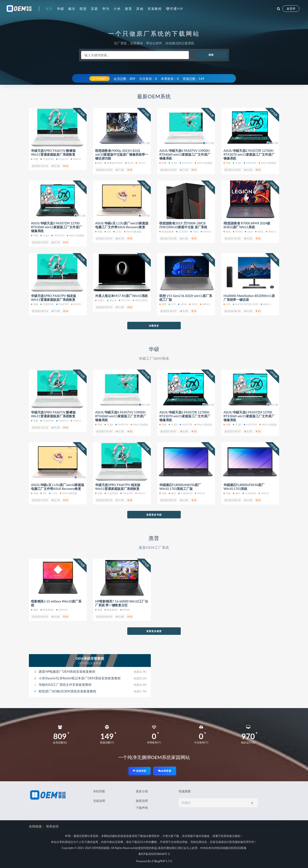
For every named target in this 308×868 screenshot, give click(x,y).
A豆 (108, 232)
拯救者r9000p (114, 163)
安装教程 (155, 9)
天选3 (237, 163)
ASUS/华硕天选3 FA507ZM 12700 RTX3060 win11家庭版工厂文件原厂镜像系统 (56, 227)
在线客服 (165, 771)
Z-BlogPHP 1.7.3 (162, 861)
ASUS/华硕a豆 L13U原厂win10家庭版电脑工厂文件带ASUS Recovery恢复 (122, 225)
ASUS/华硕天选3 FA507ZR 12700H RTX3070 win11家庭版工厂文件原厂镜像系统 (249, 154)
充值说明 (99, 801)
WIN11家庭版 (204, 163)
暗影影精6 (47, 610)
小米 (117, 9)
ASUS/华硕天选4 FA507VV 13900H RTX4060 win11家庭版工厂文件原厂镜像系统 (185, 154)
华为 (106, 9)
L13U (117, 232)
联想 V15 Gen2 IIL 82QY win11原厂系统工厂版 (186, 298)
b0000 (125, 610)
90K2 (194, 232)
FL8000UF (249, 493)
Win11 (76, 159)
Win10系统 (140, 300)
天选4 (173, 163)
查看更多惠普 (154, 631)
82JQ (129, 163)
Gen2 (182, 304)
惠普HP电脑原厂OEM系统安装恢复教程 (67, 671)
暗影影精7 (111, 610)
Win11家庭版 (267, 163)
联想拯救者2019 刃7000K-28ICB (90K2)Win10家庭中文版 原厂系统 (183, 225)
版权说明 (142, 801)
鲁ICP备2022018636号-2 (154, 854)
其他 (140, 9)
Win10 (206, 232)
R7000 (238, 232)
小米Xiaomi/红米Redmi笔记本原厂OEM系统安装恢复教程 (80, 678)
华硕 (60, 9)
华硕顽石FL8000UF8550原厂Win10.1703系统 (244, 487)
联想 (83, 9)
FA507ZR (250, 163)
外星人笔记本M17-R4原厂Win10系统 (121, 296)
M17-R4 (125, 300)
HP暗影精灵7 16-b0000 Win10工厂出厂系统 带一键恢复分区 (122, 603)
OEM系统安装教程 (90, 658)
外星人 (100, 300)
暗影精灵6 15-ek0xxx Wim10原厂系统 (56, 603)
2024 (249, 232)
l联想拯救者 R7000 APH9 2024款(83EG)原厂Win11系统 (247, 225)
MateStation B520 (246, 304)
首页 (49, 9)
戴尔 (72, 9)
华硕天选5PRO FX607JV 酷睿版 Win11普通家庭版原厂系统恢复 (53, 152)
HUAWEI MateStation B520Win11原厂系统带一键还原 (249, 298)
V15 (172, 304)
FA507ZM (58, 235)
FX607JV (62, 159)
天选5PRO (47, 159)
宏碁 (94, 9)
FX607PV (63, 304)
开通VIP (177, 9)
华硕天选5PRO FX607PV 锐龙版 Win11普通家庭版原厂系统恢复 (54, 298)
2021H (141, 163)
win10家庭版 (133, 232)
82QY (193, 304)
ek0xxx (62, 610)
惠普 (128, 9)
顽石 (172, 493)
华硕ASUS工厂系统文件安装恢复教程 (65, 685)
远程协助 (140, 771)
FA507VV (186, 163)
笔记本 (112, 300)
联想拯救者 (167, 232)
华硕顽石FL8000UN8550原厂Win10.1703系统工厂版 (180, 487)
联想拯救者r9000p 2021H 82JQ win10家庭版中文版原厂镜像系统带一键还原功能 (122, 154)
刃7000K (182, 232)
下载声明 (142, 808)
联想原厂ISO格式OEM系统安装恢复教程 (67, 691)
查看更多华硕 (154, 515)
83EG (259, 232)
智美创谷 (52, 826)
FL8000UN (185, 493)
